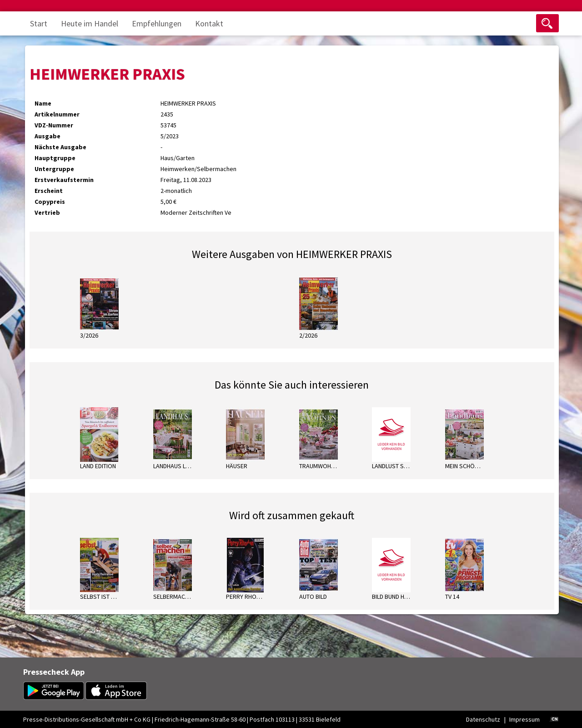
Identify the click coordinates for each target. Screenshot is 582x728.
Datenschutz (483, 719)
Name (43, 103)
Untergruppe (54, 169)
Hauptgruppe (55, 158)
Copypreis (50, 202)
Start (39, 23)
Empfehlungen (157, 23)
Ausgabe (48, 136)
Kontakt (209, 23)
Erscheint (49, 191)
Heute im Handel (90, 23)
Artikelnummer (57, 114)
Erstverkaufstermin (64, 180)
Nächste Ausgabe (60, 147)
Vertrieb (47, 212)
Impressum (524, 719)
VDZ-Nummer (54, 125)
